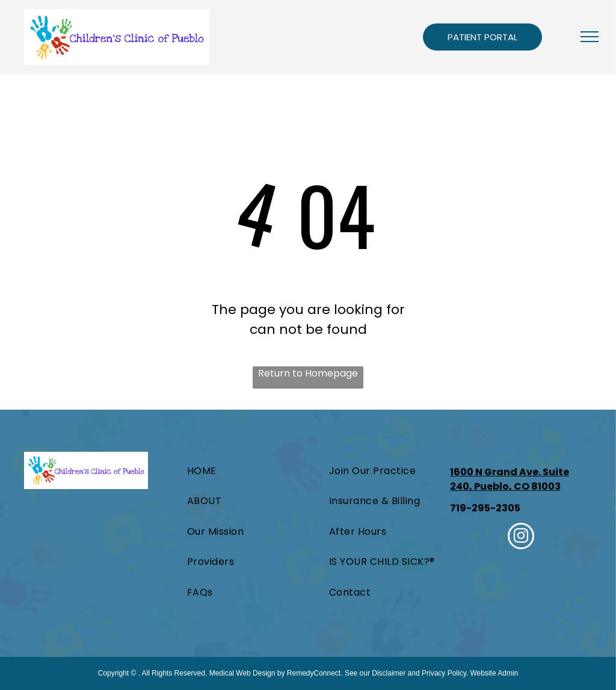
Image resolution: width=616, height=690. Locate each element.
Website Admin (494, 673)
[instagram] (521, 538)
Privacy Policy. (445, 673)
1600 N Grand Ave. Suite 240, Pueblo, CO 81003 (510, 479)
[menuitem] (221, 471)
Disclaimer (389, 673)
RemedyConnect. (315, 673)
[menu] (590, 37)
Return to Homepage (308, 373)
